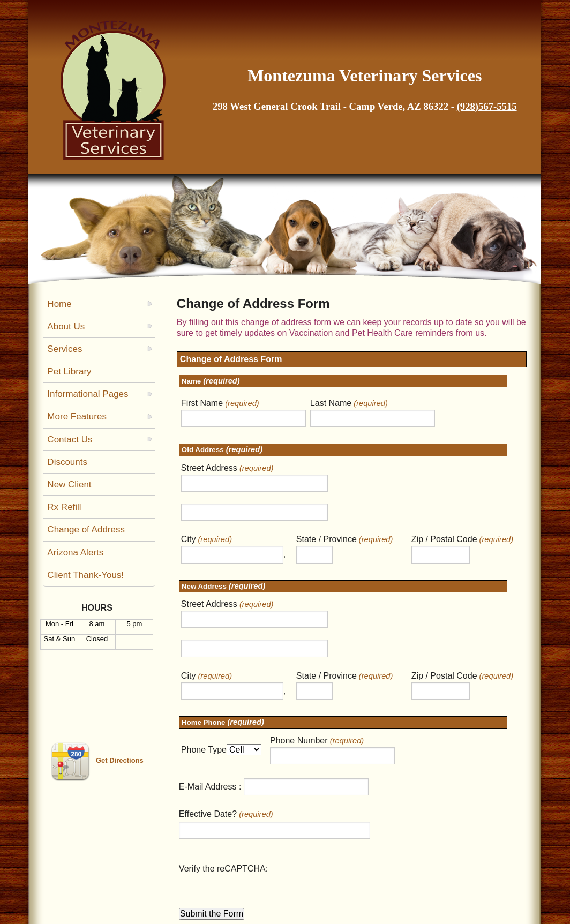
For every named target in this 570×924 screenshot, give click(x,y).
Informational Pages (88, 394)
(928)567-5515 (487, 106)
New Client (69, 484)
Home (59, 304)
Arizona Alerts (75, 553)
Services (65, 349)
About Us (66, 326)
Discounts (67, 462)
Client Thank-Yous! (85, 575)
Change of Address (86, 529)
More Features (77, 416)
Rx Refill (64, 507)
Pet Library (69, 371)
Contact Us (70, 440)
